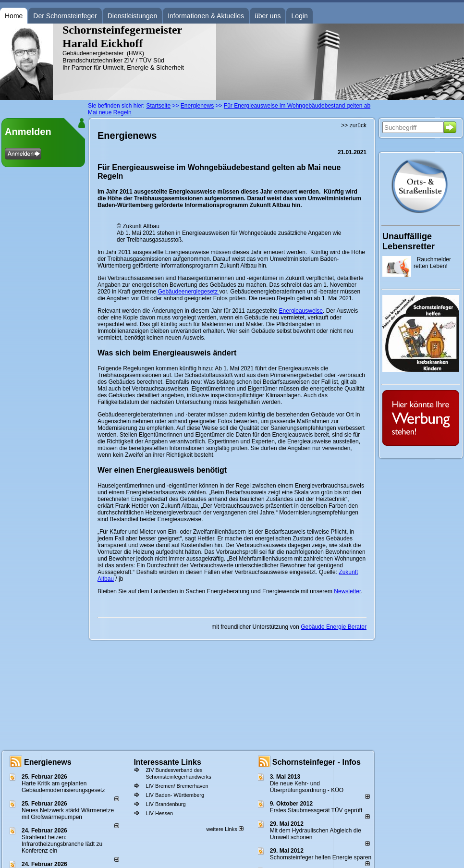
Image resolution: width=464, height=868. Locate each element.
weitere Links (225, 829)
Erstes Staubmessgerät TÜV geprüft (316, 810)
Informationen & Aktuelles (206, 16)
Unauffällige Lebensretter (409, 241)
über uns (268, 16)
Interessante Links (167, 762)
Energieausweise (301, 311)
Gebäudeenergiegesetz (188, 292)
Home (14, 16)
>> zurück (354, 125)
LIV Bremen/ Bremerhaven (177, 786)
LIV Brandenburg (165, 804)
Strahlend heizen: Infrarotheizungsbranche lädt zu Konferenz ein (62, 844)
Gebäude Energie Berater (334, 627)
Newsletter (347, 591)
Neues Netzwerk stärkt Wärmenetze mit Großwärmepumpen (68, 814)
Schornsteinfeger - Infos (317, 762)
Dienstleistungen (133, 16)
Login (299, 16)
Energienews (48, 762)
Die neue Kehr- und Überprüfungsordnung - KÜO (307, 787)
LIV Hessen (159, 813)
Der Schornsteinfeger (65, 16)
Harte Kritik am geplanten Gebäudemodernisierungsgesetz (63, 787)
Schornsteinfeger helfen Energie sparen (321, 857)
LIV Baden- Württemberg (175, 795)
